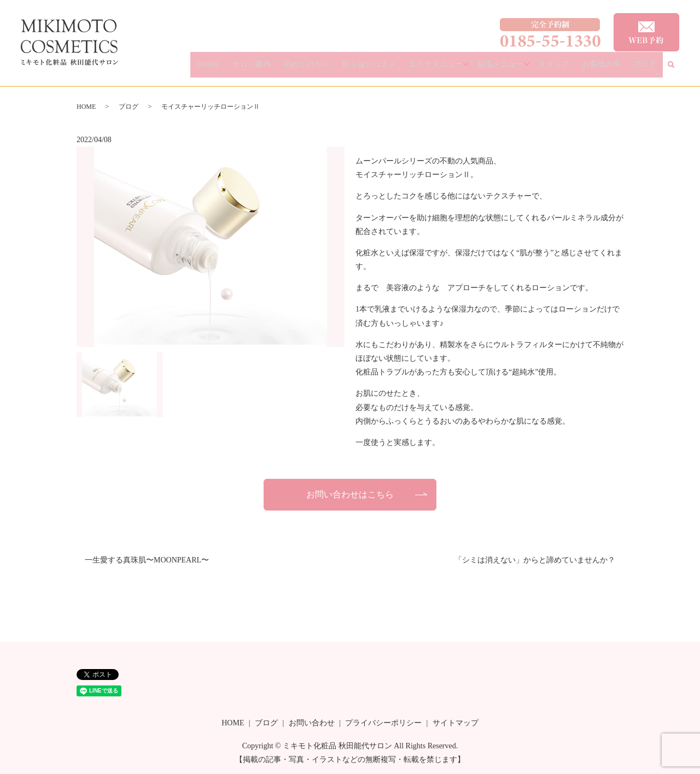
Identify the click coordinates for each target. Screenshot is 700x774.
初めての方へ (347, 69)
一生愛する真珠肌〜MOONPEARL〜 (147, 560)
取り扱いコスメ (401, 69)
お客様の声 (614, 69)
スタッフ (575, 69)
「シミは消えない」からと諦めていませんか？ (535, 560)
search (678, 69)
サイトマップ (456, 723)
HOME (265, 69)
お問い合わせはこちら (350, 494)
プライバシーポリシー (383, 723)
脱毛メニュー (522, 69)
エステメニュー (459, 69)
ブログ (649, 69)
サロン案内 (300, 69)
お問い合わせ (312, 723)
